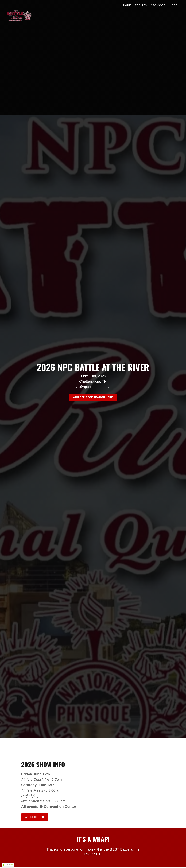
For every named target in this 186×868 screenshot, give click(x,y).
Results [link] (141, 5)
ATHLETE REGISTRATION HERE (93, 397)
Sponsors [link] (158, 5)
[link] (19, 5)
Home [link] (127, 5)
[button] (175, 5)
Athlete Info (35, 817)
